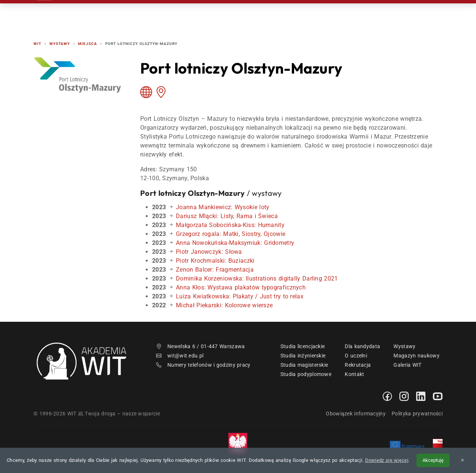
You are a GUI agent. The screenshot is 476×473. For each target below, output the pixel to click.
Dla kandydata (362, 346)
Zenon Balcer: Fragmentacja (215, 270)
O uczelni (356, 356)
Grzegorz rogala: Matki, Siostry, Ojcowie (231, 234)
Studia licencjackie (303, 346)
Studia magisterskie (304, 365)
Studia (266, 15)
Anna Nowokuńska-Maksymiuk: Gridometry (235, 243)
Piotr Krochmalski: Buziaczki (215, 261)
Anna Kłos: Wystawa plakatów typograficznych (241, 287)
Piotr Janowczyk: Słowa (209, 252)
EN (414, 15)
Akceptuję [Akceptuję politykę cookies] (433, 460)
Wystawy (404, 346)
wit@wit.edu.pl (180, 356)
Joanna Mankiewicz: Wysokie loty (223, 207)
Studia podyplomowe (306, 374)
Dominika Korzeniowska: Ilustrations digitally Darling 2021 (257, 278)
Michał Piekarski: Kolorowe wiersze (224, 305)
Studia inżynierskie (303, 356)
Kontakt (364, 15)
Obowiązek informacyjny (356, 414)
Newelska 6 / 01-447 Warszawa (201, 346)
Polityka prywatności (417, 414)
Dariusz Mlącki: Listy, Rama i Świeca (227, 216)
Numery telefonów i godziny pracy (203, 365)
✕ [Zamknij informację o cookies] (462, 460)
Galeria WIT (407, 365)
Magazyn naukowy (416, 356)
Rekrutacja (223, 15)
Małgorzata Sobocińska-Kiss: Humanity (230, 225)
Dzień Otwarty (314, 15)
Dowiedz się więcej (387, 460)
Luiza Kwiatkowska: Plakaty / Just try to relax (240, 296)
